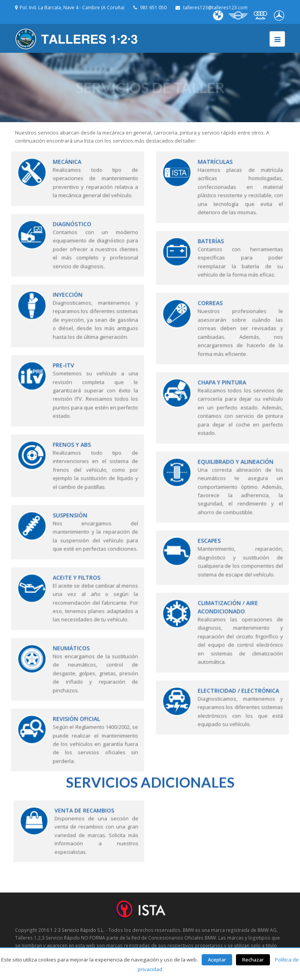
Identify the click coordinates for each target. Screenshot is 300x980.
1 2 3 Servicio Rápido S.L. (77, 930)
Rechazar (253, 960)
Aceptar (217, 960)
